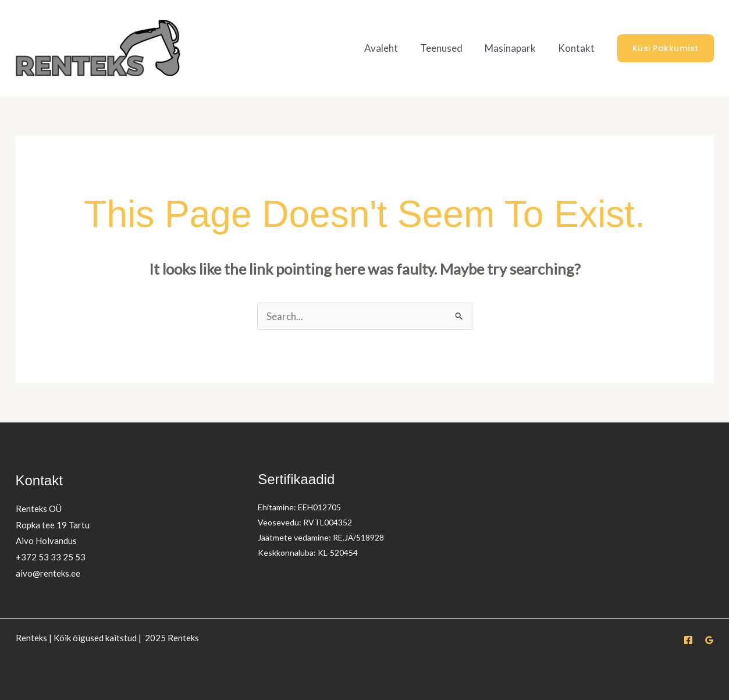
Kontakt (577, 48)
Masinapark (514, 48)
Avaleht (389, 48)
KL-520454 (338, 552)
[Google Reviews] (709, 640)
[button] (666, 48)
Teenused (447, 48)
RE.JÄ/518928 (359, 537)
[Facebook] (688, 640)
